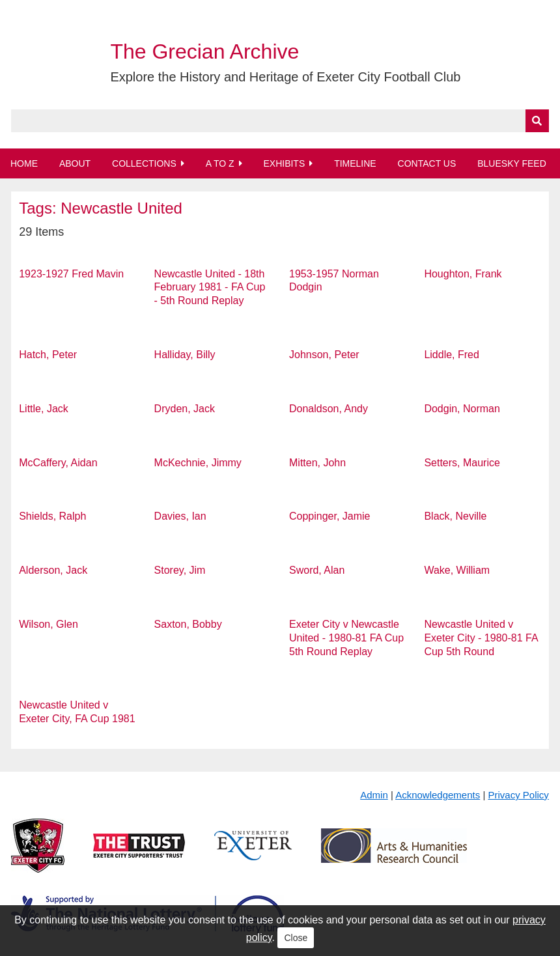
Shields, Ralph (52, 516)
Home (24, 163)
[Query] (280, 121)
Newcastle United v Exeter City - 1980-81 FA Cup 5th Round (481, 638)
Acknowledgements (438, 795)
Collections (144, 163)
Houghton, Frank (463, 274)
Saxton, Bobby (188, 624)
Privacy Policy (518, 795)
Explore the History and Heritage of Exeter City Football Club (285, 77)
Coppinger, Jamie (330, 516)
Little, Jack (44, 409)
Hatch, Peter (48, 355)
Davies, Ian (180, 516)
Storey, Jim (180, 570)
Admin (374, 795)
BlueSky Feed (512, 163)
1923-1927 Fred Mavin (71, 274)
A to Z (220, 163)
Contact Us (427, 163)
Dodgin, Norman (462, 409)
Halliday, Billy (185, 355)
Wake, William (457, 570)
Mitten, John (317, 463)
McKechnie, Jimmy (198, 463)
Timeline (355, 163)
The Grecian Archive (204, 51)
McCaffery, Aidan (58, 463)
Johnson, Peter (324, 355)
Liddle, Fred (452, 355)
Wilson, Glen (49, 624)
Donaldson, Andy (329, 409)
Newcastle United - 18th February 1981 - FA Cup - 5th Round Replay (210, 288)
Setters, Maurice (462, 463)
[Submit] (537, 121)
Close (296, 938)
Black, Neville (455, 516)
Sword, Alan (317, 570)
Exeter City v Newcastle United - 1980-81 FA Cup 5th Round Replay (346, 638)
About (75, 163)
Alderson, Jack (53, 570)
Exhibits (284, 163)
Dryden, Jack (185, 409)
